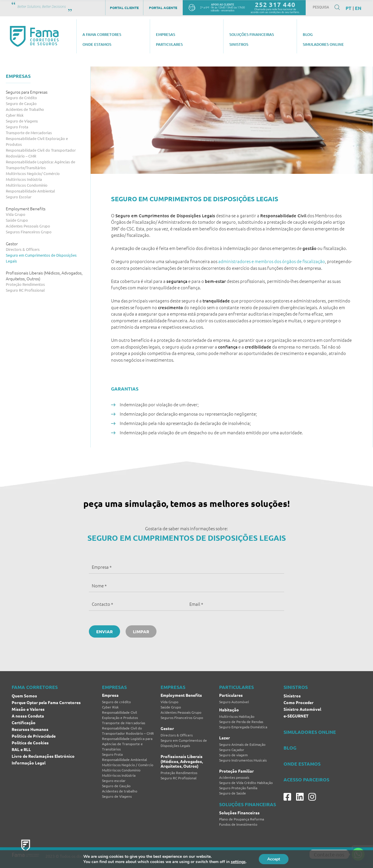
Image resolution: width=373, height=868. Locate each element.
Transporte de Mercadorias (29, 133)
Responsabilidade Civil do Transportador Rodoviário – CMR (41, 153)
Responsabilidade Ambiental (30, 191)
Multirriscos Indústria (24, 179)
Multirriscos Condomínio (27, 185)
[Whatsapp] (358, 854)
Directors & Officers (23, 249)
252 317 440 (275, 5)
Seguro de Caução (21, 103)
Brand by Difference (169, 856)
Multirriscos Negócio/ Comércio (33, 173)
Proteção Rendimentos (25, 284)
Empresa (110, 695)
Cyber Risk (15, 115)
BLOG (290, 748)
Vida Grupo (16, 214)
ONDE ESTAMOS (302, 764)
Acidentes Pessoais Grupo (28, 226)
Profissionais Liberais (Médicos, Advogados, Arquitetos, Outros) (44, 276)
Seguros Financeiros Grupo (29, 232)
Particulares (231, 695)
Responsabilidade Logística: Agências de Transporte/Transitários (41, 165)
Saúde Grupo (17, 220)
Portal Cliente (124, 8)
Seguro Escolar (19, 197)
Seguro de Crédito (21, 98)
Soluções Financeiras (239, 813)
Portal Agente (163, 8)
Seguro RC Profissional (25, 290)
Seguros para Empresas (27, 92)
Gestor (12, 244)
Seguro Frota (17, 127)
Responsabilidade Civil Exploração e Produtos (37, 141)
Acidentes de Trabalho (25, 109)
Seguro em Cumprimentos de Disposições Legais (41, 258)
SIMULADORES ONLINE (310, 732)
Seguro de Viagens (22, 121)
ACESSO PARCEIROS (306, 779)
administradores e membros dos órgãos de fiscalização (272, 261)
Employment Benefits (26, 209)
